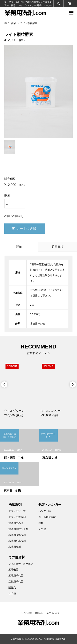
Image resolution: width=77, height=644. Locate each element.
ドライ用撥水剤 (17, 517)
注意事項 (58, 247)
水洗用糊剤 (15, 547)
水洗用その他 (16, 523)
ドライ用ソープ (17, 511)
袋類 (41, 523)
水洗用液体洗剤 (17, 535)
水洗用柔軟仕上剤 (18, 529)
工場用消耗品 (16, 576)
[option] (20, 390)
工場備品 (13, 570)
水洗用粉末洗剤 (17, 541)
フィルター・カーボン (21, 564)
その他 (42, 529)
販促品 (12, 588)
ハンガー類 (45, 511)
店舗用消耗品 (16, 582)
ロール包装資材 (47, 517)
